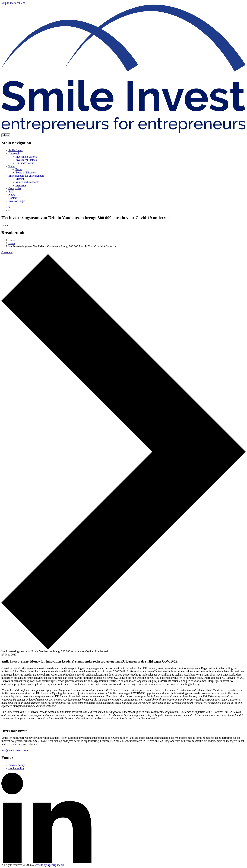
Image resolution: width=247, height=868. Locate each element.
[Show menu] (6, 135)
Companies (15, 188)
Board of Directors (26, 172)
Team (12, 166)
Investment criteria (26, 157)
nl (9, 207)
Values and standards (27, 182)
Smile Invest (15, 150)
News (12, 195)
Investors (21, 185)
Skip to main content (13, 3)
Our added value (25, 163)
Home (12, 240)
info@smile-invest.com (15, 750)
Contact (13, 198)
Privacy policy (17, 765)
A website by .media (48, 865)
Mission (20, 179)
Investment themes (26, 160)
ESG (11, 191)
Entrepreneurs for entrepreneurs (26, 176)
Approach (14, 153)
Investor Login (17, 201)
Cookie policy (16, 768)
